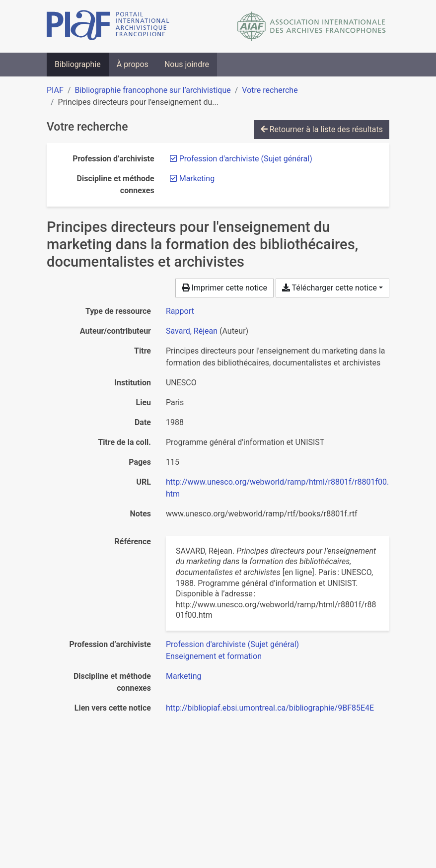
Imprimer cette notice (224, 288)
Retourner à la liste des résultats (322, 129)
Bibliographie (78, 64)
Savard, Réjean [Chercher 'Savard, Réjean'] (192, 331)
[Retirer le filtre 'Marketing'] (197, 179)
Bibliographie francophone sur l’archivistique (152, 90)
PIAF (55, 90)
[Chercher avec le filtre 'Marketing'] (183, 676)
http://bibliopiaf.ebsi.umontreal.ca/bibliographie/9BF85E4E (270, 708)
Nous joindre (187, 64)
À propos (133, 64)
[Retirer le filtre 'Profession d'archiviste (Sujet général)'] (246, 159)
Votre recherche (270, 90)
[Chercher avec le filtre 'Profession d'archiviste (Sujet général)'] (232, 644)
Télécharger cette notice (329, 288)
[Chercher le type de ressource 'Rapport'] (180, 311)
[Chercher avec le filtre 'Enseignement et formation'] (214, 656)
